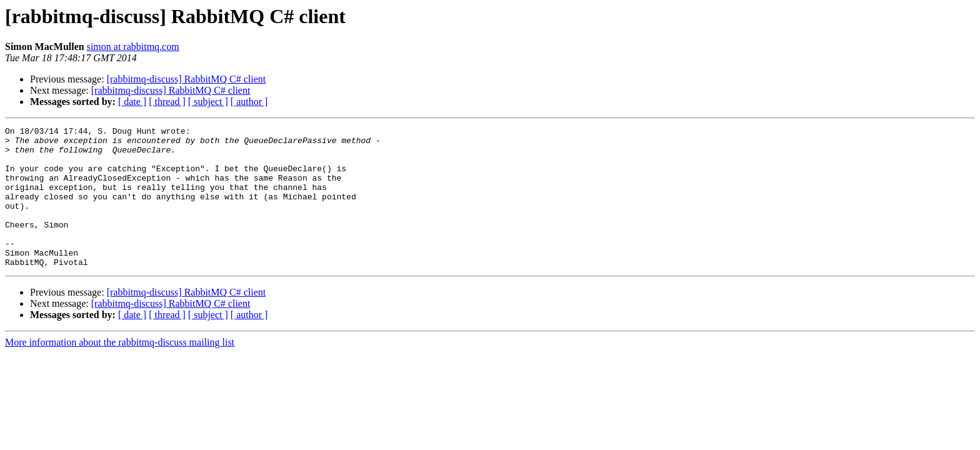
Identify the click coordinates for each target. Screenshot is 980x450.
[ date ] (132, 102)
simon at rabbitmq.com (133, 47)
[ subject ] (208, 102)
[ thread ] (167, 102)
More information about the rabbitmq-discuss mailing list (120, 370)
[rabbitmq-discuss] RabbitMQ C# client (187, 79)
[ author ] (249, 102)
